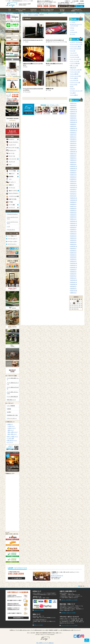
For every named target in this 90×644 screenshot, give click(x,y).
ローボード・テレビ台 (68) (76, 42)
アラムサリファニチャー (12, 214)
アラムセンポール (11, 230)
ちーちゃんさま (74, 32)
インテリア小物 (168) (75, 63)
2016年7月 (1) (73, 206)
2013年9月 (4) (73, 270)
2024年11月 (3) (74, 112)
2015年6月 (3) (73, 234)
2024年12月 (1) (74, 110)
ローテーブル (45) (74, 55)
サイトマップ (10, 442)
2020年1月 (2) (73, 164)
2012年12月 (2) (74, 280)
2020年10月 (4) (74, 152)
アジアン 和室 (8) (74, 78)
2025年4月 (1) (73, 105)
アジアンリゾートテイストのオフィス (55, 40)
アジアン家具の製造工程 (12, 397)
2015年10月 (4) (74, 225)
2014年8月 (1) (73, 251)
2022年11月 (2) (74, 128)
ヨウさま (72, 28)
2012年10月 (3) (74, 284)
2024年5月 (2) (73, 116)
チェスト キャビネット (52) (76, 44)
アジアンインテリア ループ (57, 576)
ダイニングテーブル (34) (76, 49)
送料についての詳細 (38, 625)
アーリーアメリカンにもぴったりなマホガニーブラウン (33, 89)
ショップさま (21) (74, 80)
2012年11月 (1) (74, 282)
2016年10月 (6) (74, 200)
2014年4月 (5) (73, 257)
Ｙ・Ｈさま (73, 22)
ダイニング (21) (74, 85)
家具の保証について (11, 400)
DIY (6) (72, 87)
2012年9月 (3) (73, 286)
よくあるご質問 (10, 439)
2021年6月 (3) (73, 141)
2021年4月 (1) (73, 145)
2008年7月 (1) (73, 293)
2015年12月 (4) (74, 221)
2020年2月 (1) (73, 162)
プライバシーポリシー (12, 418)
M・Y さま (73, 34)
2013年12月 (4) (74, 263)
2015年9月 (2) (73, 227)
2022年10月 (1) (74, 131)
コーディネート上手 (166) (76, 70)
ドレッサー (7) (73, 53)
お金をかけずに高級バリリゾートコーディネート (33, 64)
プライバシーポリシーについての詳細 (69, 625)
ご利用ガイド (10, 424)
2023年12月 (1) (74, 120)
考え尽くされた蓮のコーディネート (54, 64)
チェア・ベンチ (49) (75, 61)
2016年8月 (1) (73, 204)
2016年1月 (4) (73, 219)
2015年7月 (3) (73, 232)
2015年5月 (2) (73, 236)
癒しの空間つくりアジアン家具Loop (45, 643)
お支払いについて (12, 428)
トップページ (24, 15)
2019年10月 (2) (74, 168)
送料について (11, 430)
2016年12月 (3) (74, 198)
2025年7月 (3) (73, 103)
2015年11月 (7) (74, 223)
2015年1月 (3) (73, 244)
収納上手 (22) (73, 68)
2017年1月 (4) (73, 196)
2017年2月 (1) (73, 194)
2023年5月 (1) (73, 124)
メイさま (72, 30)
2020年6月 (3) (73, 156)
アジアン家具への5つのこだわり (23, 630)
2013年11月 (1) (74, 265)
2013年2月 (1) (73, 276)
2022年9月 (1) (73, 133)
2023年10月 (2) (74, 122)
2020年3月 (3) (73, 160)
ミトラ (9, 227)
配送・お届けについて (13, 432)
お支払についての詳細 (39, 610)
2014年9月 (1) (73, 249)
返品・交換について (12, 434)
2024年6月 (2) (73, 114)
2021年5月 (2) (73, 143)
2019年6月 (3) (73, 177)
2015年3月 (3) (73, 240)
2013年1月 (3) (73, 278)
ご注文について (11, 426)
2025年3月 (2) (73, 107)
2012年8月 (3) (73, 289)
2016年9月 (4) (73, 202)
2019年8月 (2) (73, 173)
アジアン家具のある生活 (36, 630)
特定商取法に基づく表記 (12, 415)
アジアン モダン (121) (75, 72)
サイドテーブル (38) (75, 57)
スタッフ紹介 (45, 630)
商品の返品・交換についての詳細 (68, 613)
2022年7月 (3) (73, 135)
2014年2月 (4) (73, 259)
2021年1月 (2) (73, 150)
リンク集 (60, 630)
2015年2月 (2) (73, 242)
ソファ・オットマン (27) (76, 59)
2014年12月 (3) (74, 246)
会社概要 (55, 630)
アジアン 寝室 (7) (74, 95)
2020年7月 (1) (73, 154)
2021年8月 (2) (73, 139)
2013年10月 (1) (74, 268)
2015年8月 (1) (73, 230)
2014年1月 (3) (73, 261)
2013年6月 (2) (73, 272)
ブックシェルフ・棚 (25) (76, 47)
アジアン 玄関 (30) (74, 74)
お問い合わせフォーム (12, 440)
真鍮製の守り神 (50, 89)
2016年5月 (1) (73, 211)
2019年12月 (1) (74, 166)
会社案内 (9, 412)
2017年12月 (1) (74, 185)
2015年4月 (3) (73, 238)
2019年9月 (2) (73, 171)
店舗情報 (9, 409)
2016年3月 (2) (73, 215)
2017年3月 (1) (73, 192)
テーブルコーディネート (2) (76, 91)
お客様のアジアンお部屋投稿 (33, 15)
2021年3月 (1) (73, 147)
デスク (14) (73, 51)
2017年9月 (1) (73, 190)
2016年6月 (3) (73, 209)
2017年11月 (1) (74, 187)
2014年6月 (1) (73, 255)
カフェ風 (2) (73, 93)
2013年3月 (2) (73, 274)
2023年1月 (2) (73, 126)
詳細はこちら (55, 574)
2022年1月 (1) (73, 137)
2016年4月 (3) (73, 213)
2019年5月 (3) (73, 179)
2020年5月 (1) (73, 158)
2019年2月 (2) (73, 181)
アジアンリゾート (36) (75, 82)
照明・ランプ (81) (74, 66)
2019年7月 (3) (73, 175)
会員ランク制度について (12, 437)
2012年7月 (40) (74, 291)
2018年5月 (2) (73, 183)
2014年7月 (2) (73, 253)
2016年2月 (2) (73, 217)
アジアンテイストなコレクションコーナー (33, 40)
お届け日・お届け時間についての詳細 (69, 600)
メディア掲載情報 (11, 406)
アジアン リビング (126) (76, 76)
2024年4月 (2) (73, 118)
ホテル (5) (72, 89)
